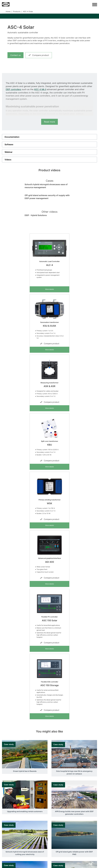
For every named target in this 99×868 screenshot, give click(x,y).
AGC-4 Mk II (40, 89)
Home (8, 11)
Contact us (15, 55)
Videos (8, 160)
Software (9, 144)
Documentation (12, 137)
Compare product (39, 55)
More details (50, 289)
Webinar (9, 152)
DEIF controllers (13, 89)
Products (17, 11)
